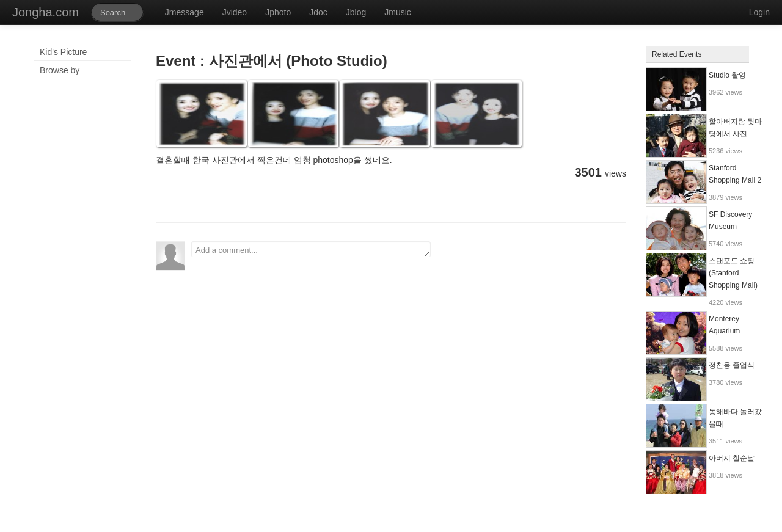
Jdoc (318, 12)
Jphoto (278, 12)
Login (759, 12)
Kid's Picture (63, 52)
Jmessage (185, 12)
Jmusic (398, 12)
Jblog (356, 12)
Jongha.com (46, 12)
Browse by (60, 70)
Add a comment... (311, 249)
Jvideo (235, 12)
